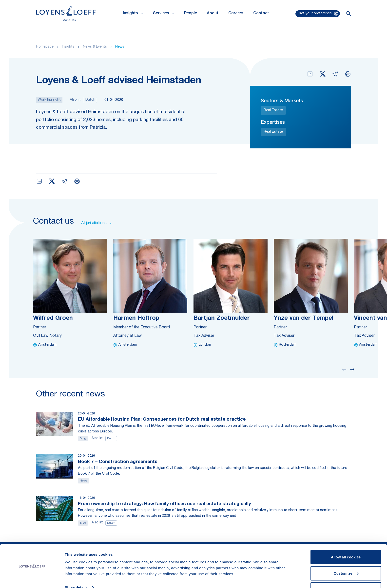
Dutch (90, 100)
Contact (261, 14)
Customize (346, 559)
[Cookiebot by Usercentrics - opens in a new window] (32, 578)
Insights (68, 47)
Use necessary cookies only (346, 575)
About (213, 14)
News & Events (95, 47)
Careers (236, 14)
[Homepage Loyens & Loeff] (66, 14)
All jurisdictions (97, 223)
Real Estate (273, 110)
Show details (76, 573)
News (120, 47)
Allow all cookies (346, 543)
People (191, 14)
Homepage (45, 47)
